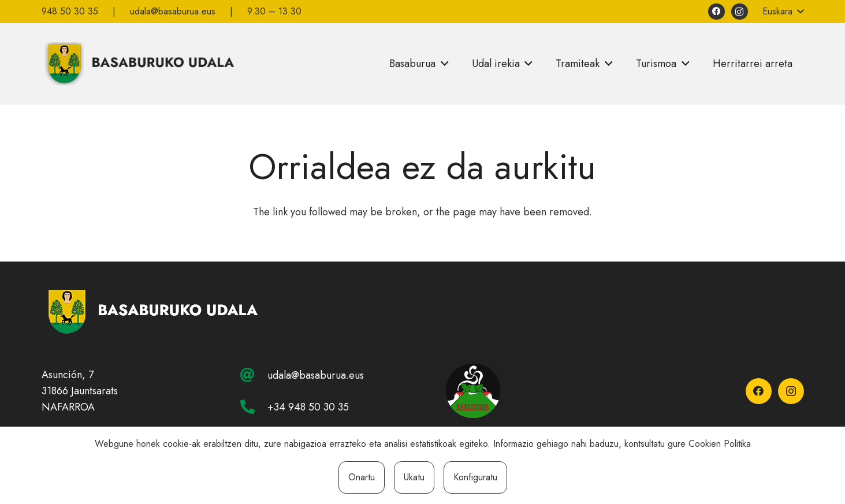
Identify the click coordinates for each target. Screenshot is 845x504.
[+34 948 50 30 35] (254, 407)
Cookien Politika (720, 444)
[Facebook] (716, 12)
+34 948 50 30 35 (308, 407)
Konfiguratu (475, 477)
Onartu (362, 477)
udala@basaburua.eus (316, 375)
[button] (783, 12)
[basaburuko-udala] (138, 64)
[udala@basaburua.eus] (254, 375)
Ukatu (414, 477)
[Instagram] (740, 12)
